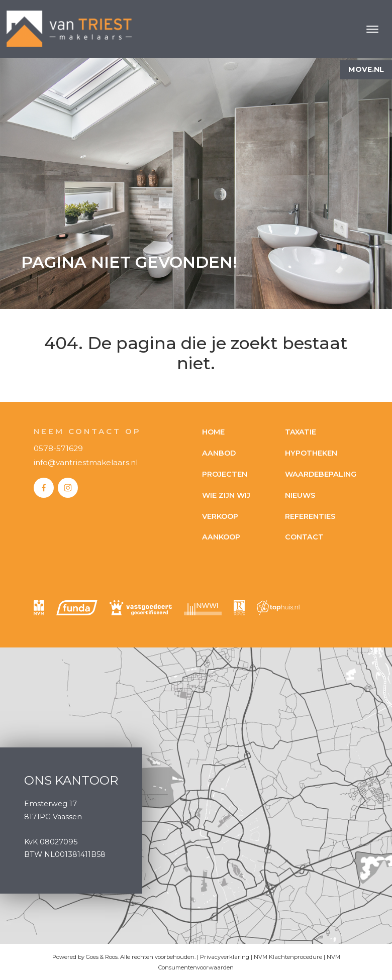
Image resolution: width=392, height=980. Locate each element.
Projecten (225, 474)
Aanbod (219, 453)
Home (213, 432)
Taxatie (301, 432)
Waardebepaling (321, 474)
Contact (304, 537)
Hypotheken (311, 453)
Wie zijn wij (226, 495)
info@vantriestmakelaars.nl (86, 462)
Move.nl (366, 69)
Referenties (310, 516)
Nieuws (300, 495)
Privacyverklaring (225, 957)
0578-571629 (58, 448)
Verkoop (220, 516)
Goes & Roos (102, 957)
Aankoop (221, 537)
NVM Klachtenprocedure (288, 957)
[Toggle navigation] (372, 29)
